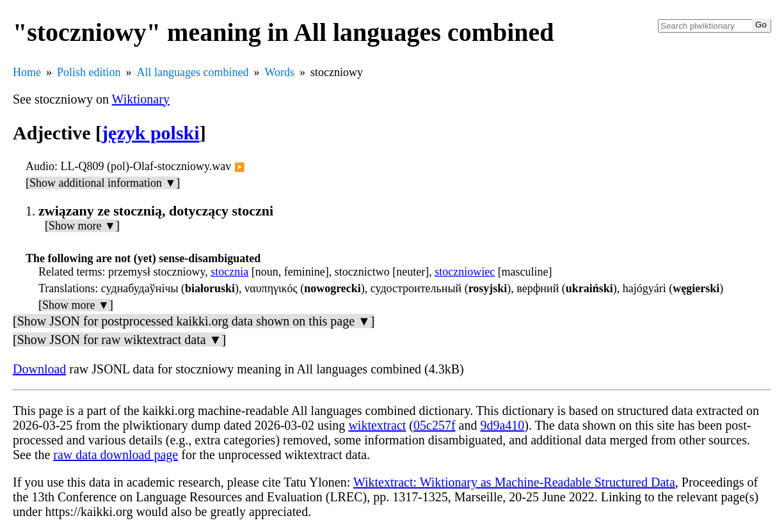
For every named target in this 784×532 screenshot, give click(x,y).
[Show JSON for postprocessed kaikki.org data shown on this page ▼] (194, 321)
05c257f (435, 425)
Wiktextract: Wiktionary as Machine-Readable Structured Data (514, 482)
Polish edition (89, 72)
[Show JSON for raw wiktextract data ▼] (119, 340)
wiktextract (377, 425)
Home (27, 72)
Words (279, 72)
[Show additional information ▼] (103, 183)
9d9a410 (502, 425)
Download (39, 369)
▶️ (240, 167)
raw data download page (116, 455)
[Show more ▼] (82, 226)
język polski (151, 133)
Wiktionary (141, 99)
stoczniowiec (465, 272)
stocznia (229, 272)
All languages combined (193, 72)
